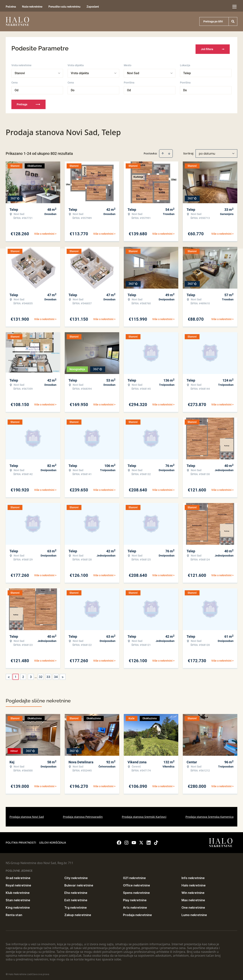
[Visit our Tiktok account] (156, 841)
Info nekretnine (193, 876)
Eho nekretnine (76, 891)
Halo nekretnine (194, 884)
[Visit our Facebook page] (119, 841)
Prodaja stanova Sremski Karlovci (144, 815)
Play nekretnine (135, 898)
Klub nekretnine (18, 891)
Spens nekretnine (136, 891)
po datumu (207, 152)
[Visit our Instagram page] (126, 841)
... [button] (36, 675)
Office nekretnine (136, 884)
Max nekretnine (193, 898)
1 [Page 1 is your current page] (16, 675)
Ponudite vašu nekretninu (64, 7)
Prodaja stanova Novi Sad (27, 815)
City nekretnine (76, 876)
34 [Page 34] (56, 675)
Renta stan (14, 913)
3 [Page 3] (31, 675)
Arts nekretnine (135, 906)
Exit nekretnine (76, 898)
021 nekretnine (134, 876)
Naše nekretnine (32, 7)
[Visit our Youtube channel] (134, 841)
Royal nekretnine (18, 884)
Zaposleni (93, 7)
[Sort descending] (169, 152)
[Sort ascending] (163, 152)
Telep (187, 71)
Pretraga (28, 103)
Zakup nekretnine (78, 913)
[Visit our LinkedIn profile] (149, 841)
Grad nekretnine (18, 876)
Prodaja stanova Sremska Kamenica (209, 815)
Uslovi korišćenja (53, 841)
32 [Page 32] (41, 675)
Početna (11, 7)
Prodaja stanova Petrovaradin (83, 815)
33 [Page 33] (48, 675)
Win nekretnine (193, 891)
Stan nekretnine (18, 898)
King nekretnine (18, 906)
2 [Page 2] (23, 675)
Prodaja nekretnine (137, 913)
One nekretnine (193, 906)
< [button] (9, 675)
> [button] (63, 675)
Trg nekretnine (76, 906)
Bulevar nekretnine (79, 884)
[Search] (233, 21)
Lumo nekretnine (194, 913)
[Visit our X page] (141, 841)
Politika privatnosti (21, 841)
